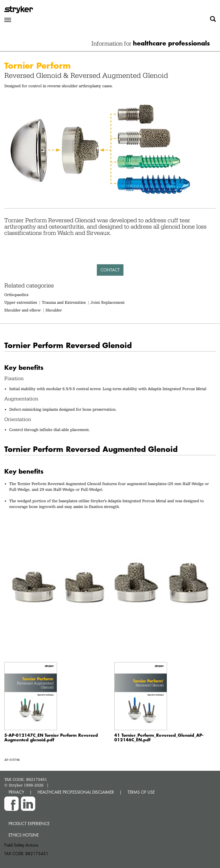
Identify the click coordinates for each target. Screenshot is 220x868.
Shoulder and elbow (22, 310)
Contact (110, 270)
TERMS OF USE (141, 792)
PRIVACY (16, 792)
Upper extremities (21, 302)
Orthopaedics (16, 295)
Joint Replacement (108, 302)
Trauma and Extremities (64, 302)
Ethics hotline (24, 835)
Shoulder (54, 310)
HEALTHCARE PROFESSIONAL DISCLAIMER (76, 792)
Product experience (29, 824)
